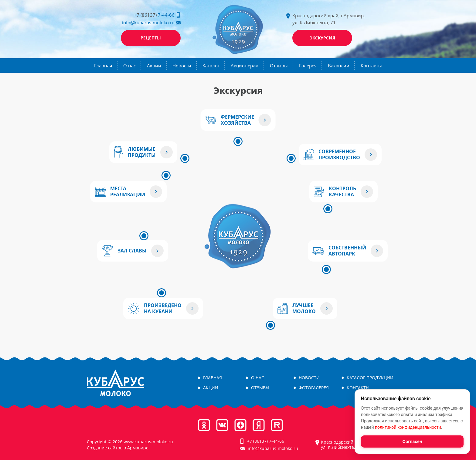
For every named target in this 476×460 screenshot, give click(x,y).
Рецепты (151, 38)
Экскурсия (322, 38)
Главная (103, 66)
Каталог (211, 66)
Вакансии (339, 66)
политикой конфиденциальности (408, 427)
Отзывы (279, 66)
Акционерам (245, 66)
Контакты (371, 66)
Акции (154, 66)
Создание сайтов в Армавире (118, 448)
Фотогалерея (314, 388)
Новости (182, 66)
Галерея (308, 66)
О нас (129, 66)
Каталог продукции (370, 378)
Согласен (412, 441)
